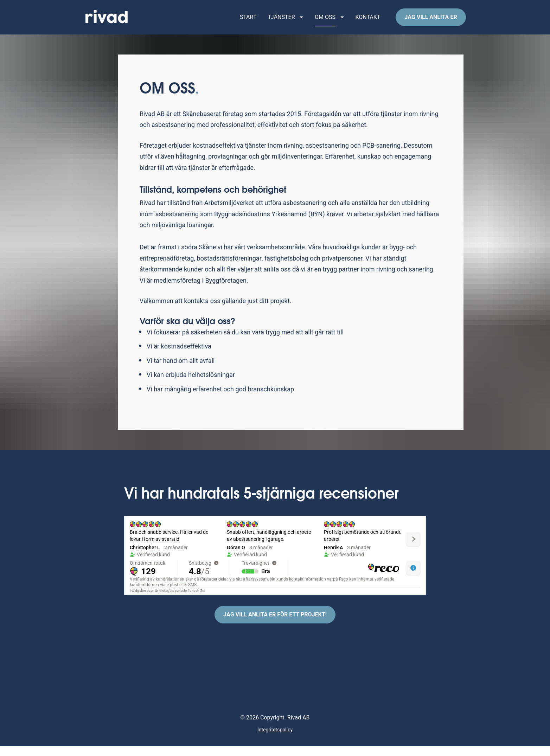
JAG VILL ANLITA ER (431, 22)
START (248, 22)
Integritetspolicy (275, 740)
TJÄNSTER (286, 22)
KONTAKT (368, 22)
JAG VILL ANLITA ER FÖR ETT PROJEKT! (275, 625)
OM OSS (329, 22)
